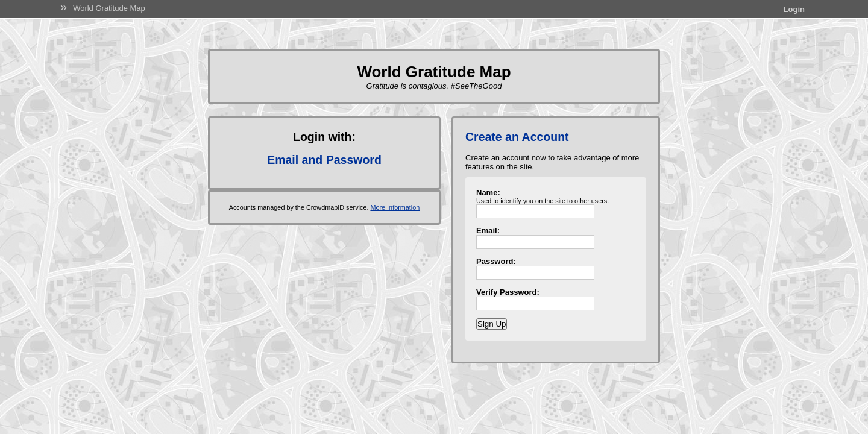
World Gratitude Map (109, 8)
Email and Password (324, 160)
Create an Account (517, 137)
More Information (395, 207)
